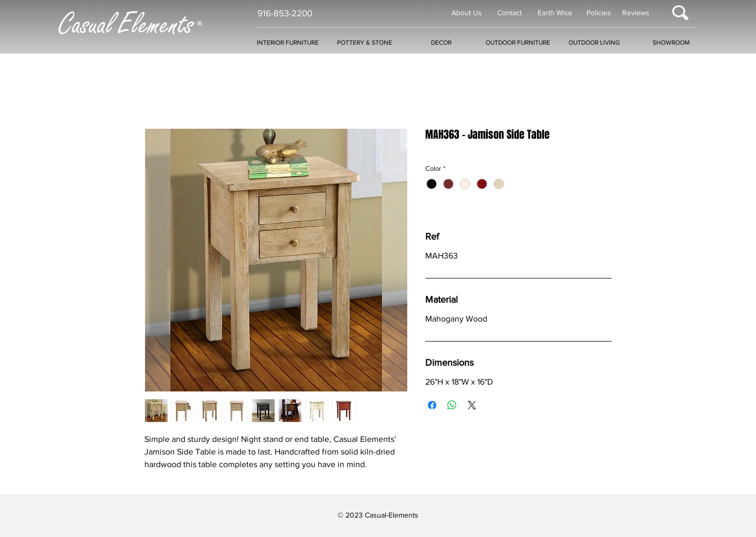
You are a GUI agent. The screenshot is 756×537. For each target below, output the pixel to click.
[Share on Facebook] (432, 405)
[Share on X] (472, 405)
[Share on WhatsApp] (452, 405)
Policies (599, 13)
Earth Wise (555, 13)
